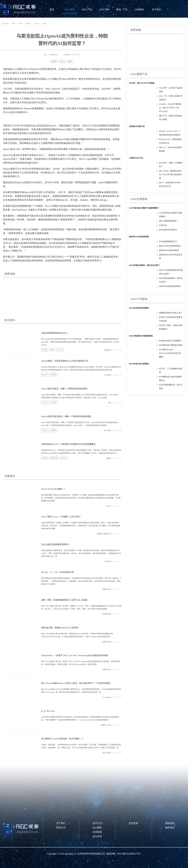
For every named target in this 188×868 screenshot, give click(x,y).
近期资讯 (10, 476)
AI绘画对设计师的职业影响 (171, 345)
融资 (45, 23)
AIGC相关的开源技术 (168, 230)
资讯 (20, 23)
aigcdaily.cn (70, 854)
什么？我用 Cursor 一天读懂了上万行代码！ (61, 517)
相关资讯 (10, 320)
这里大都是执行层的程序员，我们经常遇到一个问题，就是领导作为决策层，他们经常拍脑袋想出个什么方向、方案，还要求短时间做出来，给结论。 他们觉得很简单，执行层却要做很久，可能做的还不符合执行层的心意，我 (81, 553)
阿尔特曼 (54, 458)
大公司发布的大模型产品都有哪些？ (144, 208)
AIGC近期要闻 (139, 199)
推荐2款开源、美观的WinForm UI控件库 (60, 628)
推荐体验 (10, 274)
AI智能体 (139, 9)
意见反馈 (134, 823)
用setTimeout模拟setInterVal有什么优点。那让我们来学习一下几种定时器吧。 (77, 683)
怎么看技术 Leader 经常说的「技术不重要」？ (62, 739)
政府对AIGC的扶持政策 (139, 237)
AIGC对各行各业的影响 (139, 364)
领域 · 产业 (122, 9)
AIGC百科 (104, 9)
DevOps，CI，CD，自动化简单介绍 (58, 572)
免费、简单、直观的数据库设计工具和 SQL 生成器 (64, 600)
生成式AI (163, 225)
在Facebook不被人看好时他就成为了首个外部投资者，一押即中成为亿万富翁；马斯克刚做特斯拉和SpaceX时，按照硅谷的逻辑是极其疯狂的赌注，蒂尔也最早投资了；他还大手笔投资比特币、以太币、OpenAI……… (81, 342)
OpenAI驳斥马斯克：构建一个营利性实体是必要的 (64, 389)
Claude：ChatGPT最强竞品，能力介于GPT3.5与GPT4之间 (170, 108)
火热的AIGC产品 (136, 158)
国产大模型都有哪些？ (169, 221)
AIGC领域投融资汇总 (168, 242)
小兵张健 (108, 561)
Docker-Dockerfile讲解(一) (53, 489)
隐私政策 (170, 823)
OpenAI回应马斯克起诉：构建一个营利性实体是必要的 (66, 416)
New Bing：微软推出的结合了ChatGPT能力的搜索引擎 (171, 175)
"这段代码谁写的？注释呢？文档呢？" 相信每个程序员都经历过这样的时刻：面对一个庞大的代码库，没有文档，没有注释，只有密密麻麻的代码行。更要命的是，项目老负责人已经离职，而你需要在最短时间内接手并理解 (81, 526)
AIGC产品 (87, 9)
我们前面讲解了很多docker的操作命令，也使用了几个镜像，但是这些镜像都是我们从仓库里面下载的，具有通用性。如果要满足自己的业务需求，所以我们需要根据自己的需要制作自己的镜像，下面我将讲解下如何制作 (81, 498)
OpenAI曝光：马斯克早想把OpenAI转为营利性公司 (65, 361)
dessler (109, 506)
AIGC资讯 (69, 9)
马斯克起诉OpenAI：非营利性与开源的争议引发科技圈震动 (68, 444)
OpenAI (37, 23)
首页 (52, 9)
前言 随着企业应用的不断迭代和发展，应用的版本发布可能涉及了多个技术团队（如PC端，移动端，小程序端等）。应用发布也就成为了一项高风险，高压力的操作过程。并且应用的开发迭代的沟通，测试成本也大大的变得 (81, 581)
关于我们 (157, 9)
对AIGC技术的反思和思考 (170, 286)
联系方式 (61, 828)
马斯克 (28, 23)
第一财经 (108, 430)
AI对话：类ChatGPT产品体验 (142, 83)
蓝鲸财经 (108, 350)
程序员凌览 (107, 753)
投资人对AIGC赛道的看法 (170, 246)
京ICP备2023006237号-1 (129, 854)
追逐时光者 (107, 589)
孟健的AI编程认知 (104, 534)
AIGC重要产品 (139, 74)
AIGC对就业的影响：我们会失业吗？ (145, 265)
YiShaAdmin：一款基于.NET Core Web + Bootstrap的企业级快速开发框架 (75, 655)
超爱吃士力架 (106, 725)
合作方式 (97, 823)
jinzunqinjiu (107, 697)
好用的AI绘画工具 (137, 126)
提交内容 (97, 836)
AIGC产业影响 (139, 299)
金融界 (109, 458)
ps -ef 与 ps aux (48, 711)
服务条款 (170, 828)
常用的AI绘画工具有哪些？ (171, 341)
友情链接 (97, 832)
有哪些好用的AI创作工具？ (171, 313)
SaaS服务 (97, 828)
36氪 (109, 403)
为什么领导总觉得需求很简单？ (56, 544)
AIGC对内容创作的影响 (139, 308)
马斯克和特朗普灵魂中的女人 (54, 333)
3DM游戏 (108, 375)
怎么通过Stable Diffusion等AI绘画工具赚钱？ (170, 353)
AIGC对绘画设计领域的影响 (141, 336)
